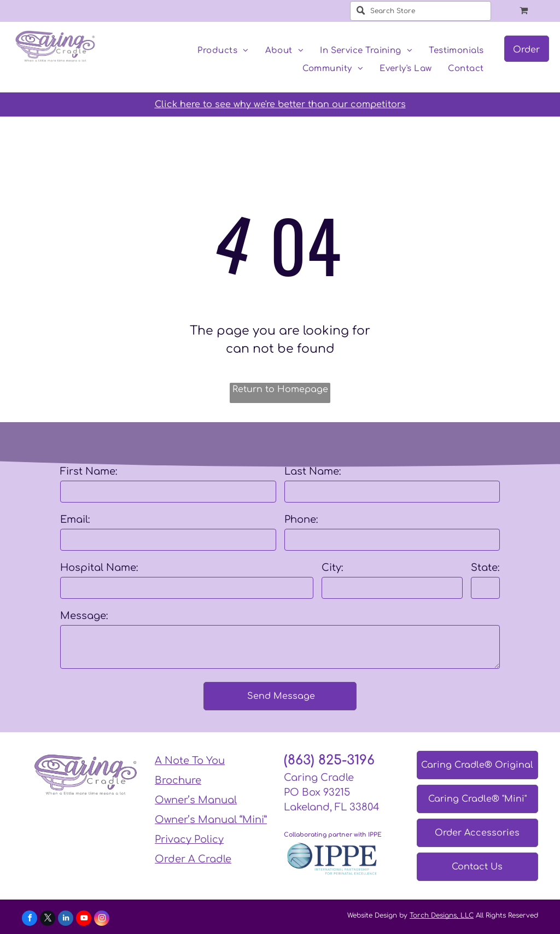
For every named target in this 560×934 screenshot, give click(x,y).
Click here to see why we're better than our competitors (280, 104)
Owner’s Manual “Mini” (211, 820)
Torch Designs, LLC (442, 915)
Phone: (301, 519)
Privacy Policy (189, 839)
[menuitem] (223, 51)
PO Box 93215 (317, 792)
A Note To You (190, 761)
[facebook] (30, 920)
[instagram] (102, 920)
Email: (75, 519)
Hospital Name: (99, 568)
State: (485, 568)
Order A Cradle (193, 859)
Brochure (178, 780)
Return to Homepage (280, 389)
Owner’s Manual (196, 800)
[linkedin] (66, 920)
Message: (84, 616)
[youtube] (84, 920)
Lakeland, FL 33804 (332, 807)
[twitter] (48, 920)
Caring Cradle (319, 778)
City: (332, 568)
